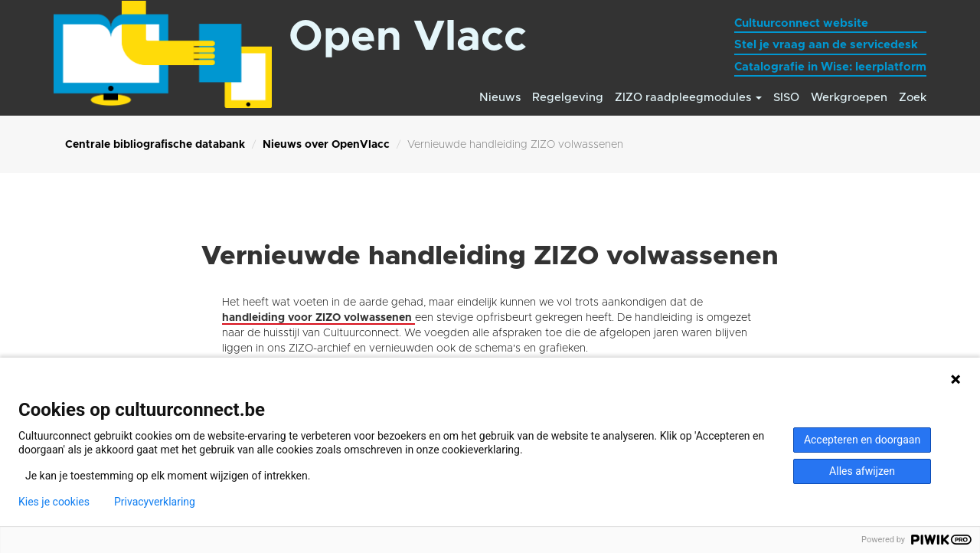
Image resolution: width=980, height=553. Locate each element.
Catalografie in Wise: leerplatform (830, 67)
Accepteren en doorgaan (862, 440)
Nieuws (500, 98)
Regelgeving (568, 98)
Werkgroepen (849, 98)
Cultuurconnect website (801, 23)
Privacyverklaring (155, 502)
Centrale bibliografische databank (155, 145)
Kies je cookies (54, 502)
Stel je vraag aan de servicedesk (826, 45)
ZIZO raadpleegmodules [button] (688, 98)
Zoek (913, 98)
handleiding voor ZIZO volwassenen (318, 318)
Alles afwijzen (862, 471)
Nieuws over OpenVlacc (326, 145)
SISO (786, 98)
